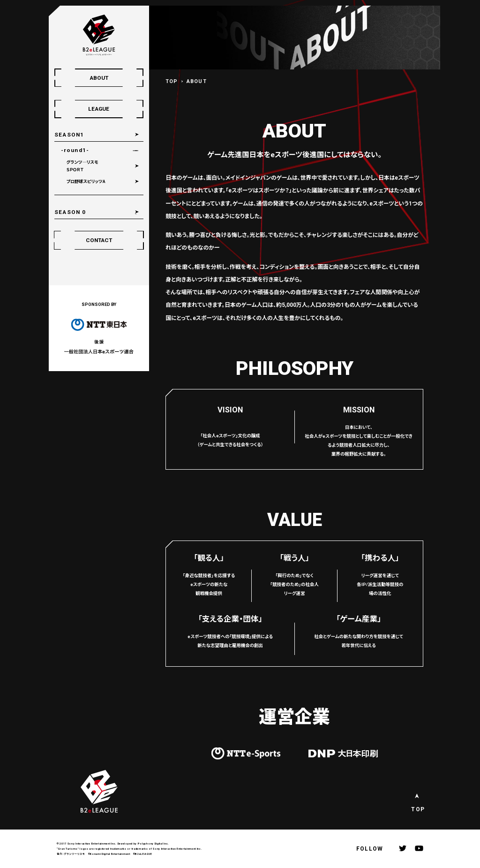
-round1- (81, 155)
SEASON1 (74, 136)
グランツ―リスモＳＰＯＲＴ (87, 174)
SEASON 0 (75, 227)
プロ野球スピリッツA (92, 193)
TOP (172, 81)
